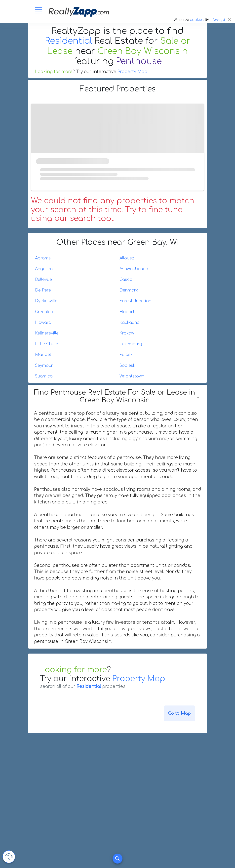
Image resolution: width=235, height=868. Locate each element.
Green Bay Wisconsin (143, 51)
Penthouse (139, 61)
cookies (197, 20)
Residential (69, 41)
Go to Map (179, 713)
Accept (219, 20)
